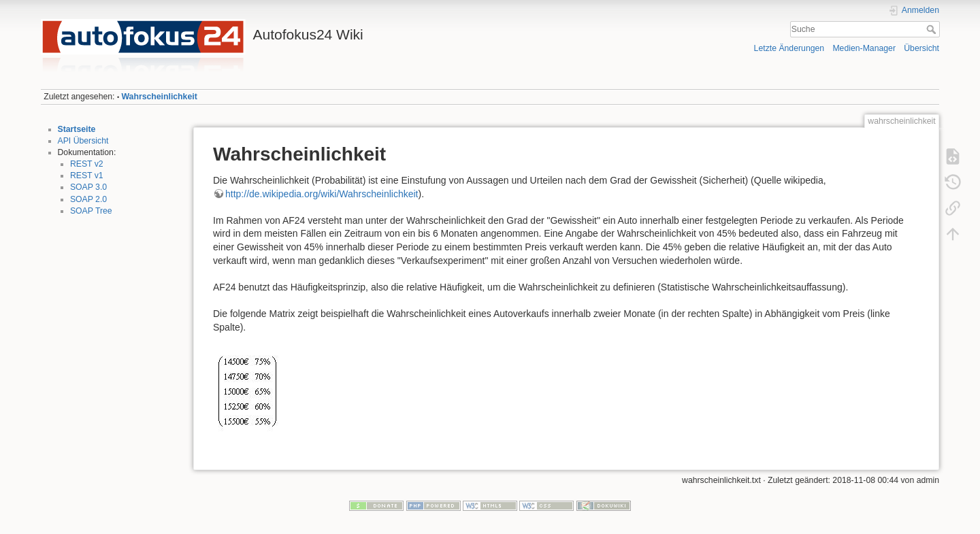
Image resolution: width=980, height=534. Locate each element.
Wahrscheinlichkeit (160, 97)
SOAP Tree (91, 211)
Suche (933, 29)
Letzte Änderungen (789, 48)
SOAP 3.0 (88, 187)
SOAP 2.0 (88, 199)
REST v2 (87, 164)
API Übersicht (83, 141)
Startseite (77, 129)
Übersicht (921, 48)
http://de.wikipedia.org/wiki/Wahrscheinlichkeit (322, 194)
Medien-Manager (864, 48)
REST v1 (87, 176)
